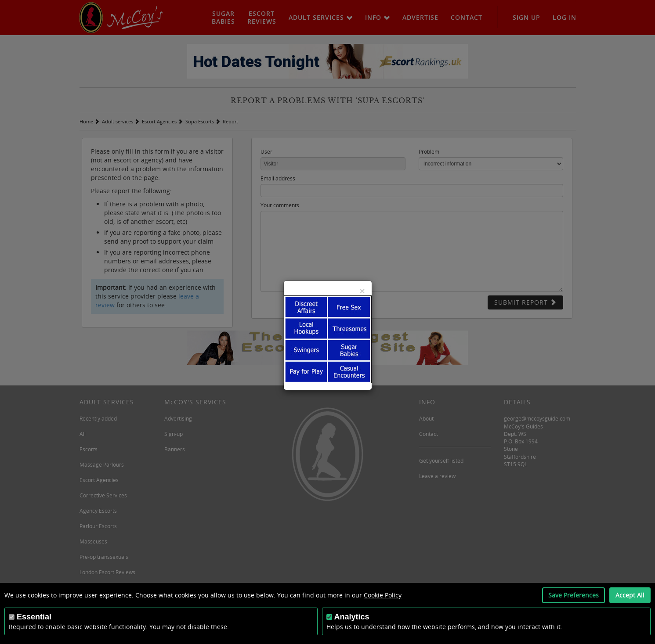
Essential (34, 617)
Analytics (352, 617)
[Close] (362, 291)
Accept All (630, 595)
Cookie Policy (383, 595)
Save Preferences (574, 595)
